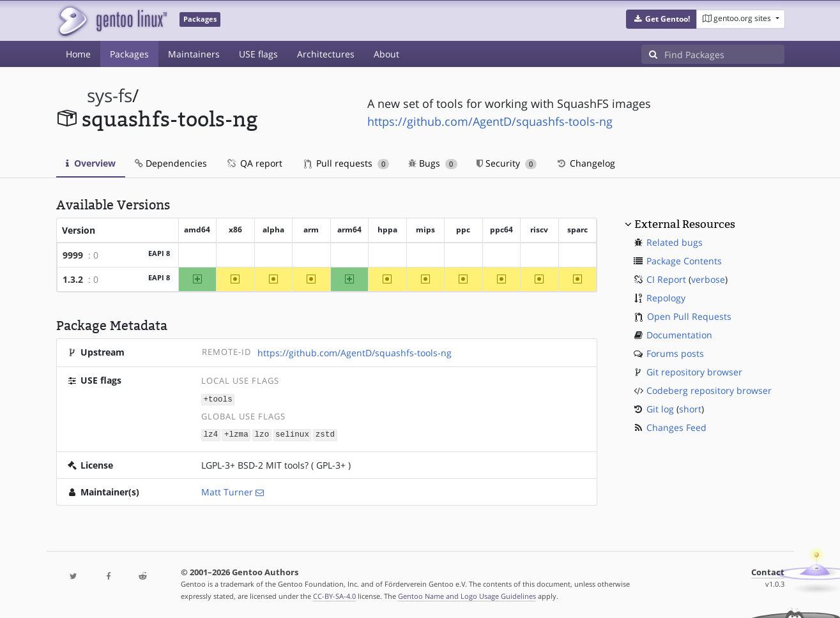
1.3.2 (73, 279)
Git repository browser (694, 372)
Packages (129, 54)
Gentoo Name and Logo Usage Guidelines (467, 595)
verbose (708, 279)
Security (507, 163)
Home (78, 54)
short (690, 409)
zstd (325, 434)
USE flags (258, 54)
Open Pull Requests (689, 316)
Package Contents (684, 261)
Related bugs (675, 242)
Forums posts (675, 353)
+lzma (236, 434)
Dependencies (171, 163)
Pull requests (347, 163)
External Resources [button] (685, 224)
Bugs (433, 163)
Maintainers (194, 54)
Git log (660, 409)
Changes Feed (676, 427)
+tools (218, 399)
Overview (91, 163)
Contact (768, 571)
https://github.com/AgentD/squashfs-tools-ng (490, 121)
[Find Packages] (724, 54)
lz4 (210, 434)
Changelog (585, 163)
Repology (666, 298)
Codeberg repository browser (709, 390)
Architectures (326, 54)
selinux (292, 434)
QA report (254, 163)
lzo (262, 434)
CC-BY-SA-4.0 (334, 595)
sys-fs (110, 95)
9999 (73, 255)
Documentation (679, 335)
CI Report (666, 279)
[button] (661, 19)
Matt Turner (227, 491)
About (386, 54)
